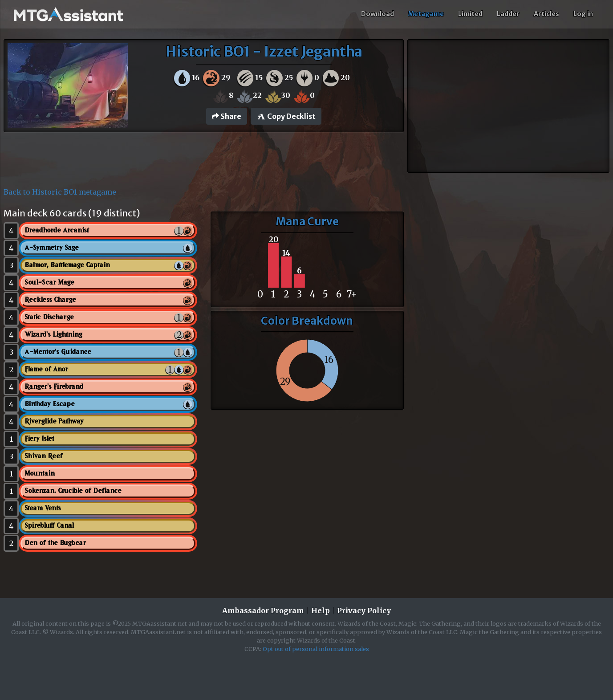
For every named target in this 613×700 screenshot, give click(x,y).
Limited (470, 14)
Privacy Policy (364, 610)
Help (321, 610)
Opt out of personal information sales (316, 649)
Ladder (508, 14)
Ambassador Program (263, 610)
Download (378, 14)
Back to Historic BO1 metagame (60, 192)
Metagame (426, 14)
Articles (546, 14)
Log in (583, 14)
